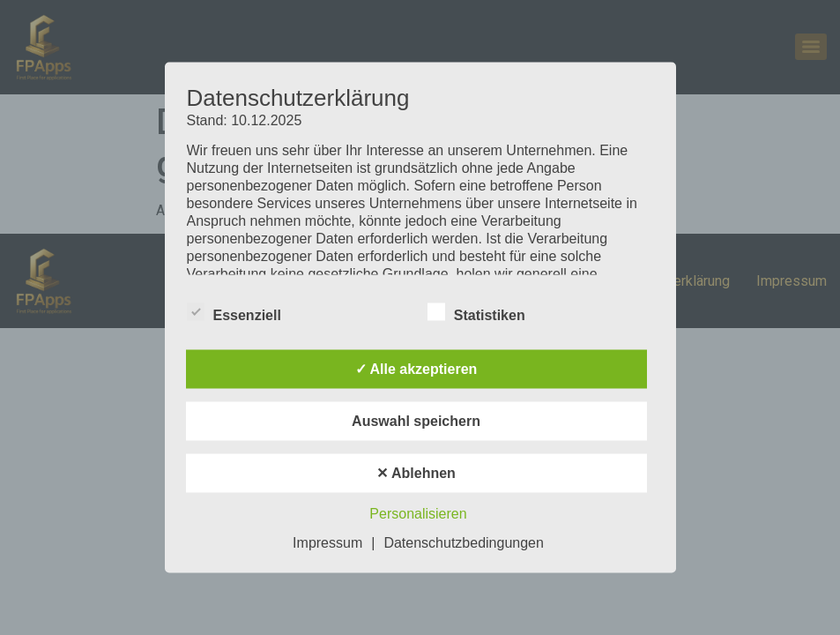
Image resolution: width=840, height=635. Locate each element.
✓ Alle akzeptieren (416, 369)
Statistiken (476, 312)
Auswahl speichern (416, 421)
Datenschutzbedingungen (463, 543)
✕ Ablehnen (416, 473)
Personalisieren (418, 514)
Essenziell (234, 312)
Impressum (327, 543)
